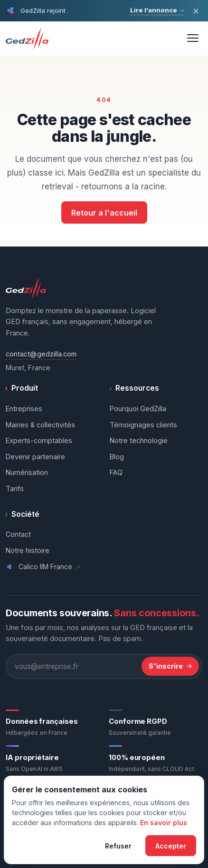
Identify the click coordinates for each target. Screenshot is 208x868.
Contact (18, 534)
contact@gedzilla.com (41, 354)
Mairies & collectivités (40, 425)
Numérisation (27, 472)
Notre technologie (139, 440)
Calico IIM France (43, 567)
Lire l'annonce (157, 10)
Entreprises (24, 409)
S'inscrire (170, 666)
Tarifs (15, 488)
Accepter (171, 846)
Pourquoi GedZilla (138, 409)
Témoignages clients (143, 425)
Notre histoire (28, 550)
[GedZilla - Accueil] (29, 38)
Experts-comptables (39, 440)
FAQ (116, 472)
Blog (117, 457)
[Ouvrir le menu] (193, 38)
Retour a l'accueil (104, 213)
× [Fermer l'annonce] (196, 10)
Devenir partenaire (35, 457)
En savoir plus (164, 823)
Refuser (118, 846)
